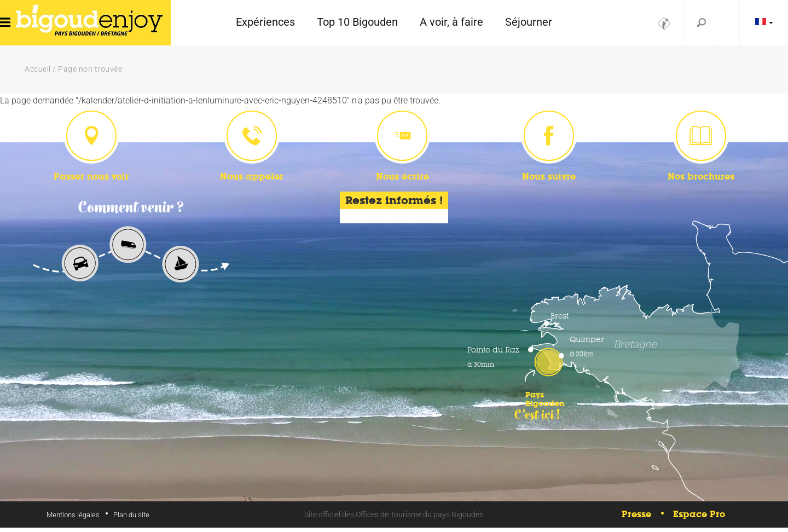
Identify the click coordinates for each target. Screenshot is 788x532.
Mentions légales (73, 519)
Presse (636, 519)
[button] (265, 23)
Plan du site (131, 519)
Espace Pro (699, 519)
